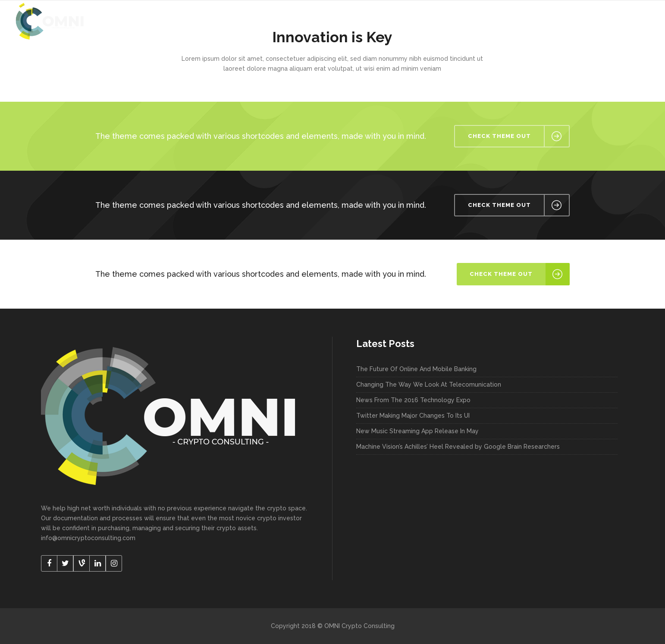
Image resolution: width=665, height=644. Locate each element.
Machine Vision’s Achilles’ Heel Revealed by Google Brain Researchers (458, 447)
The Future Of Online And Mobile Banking (416, 369)
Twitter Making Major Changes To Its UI (413, 416)
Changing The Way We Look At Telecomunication (429, 385)
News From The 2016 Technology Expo (413, 400)
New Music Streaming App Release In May (417, 431)
